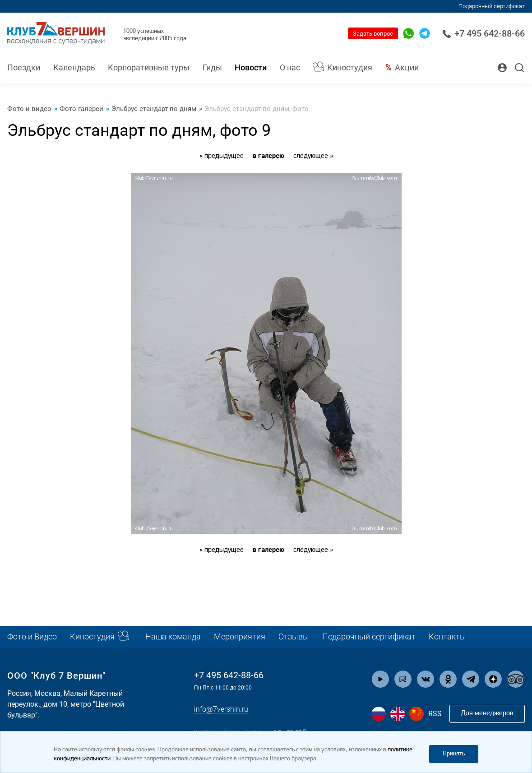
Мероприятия (240, 637)
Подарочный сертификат (492, 6)
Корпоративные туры (149, 68)
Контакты (447, 637)
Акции (407, 68)
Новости (251, 68)
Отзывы (294, 637)
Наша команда (173, 637)
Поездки (24, 68)
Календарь (74, 68)
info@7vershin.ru (221, 710)
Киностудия (350, 68)
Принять (454, 754)
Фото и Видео (32, 637)
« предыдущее (222, 156)
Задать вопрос (373, 34)
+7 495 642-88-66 (483, 33)
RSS (435, 714)
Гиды (212, 68)
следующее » (313, 156)
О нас (290, 68)
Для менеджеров (487, 713)
